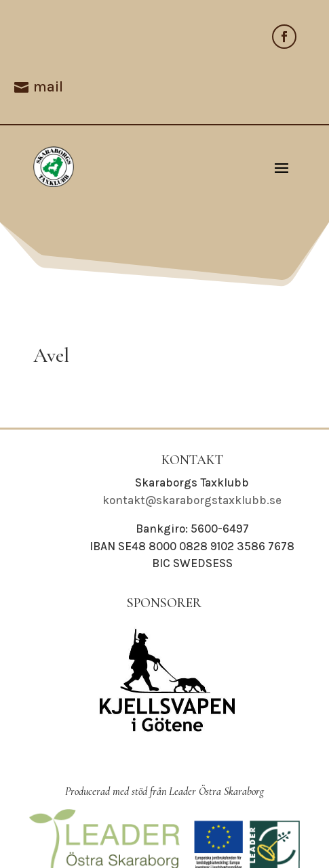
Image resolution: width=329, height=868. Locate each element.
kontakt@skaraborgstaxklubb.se (192, 500)
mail (48, 87)
